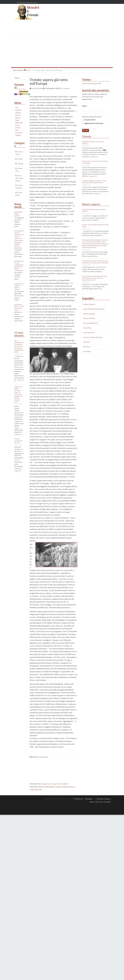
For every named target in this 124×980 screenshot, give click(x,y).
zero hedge (87, 351)
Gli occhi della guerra (90, 323)
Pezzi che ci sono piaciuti (19, 178)
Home (28, 70)
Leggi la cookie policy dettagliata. (100, 802)
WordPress (78, 799)
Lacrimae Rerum (89, 333)
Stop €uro (87, 347)
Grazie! (18, 128)
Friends (21, 164)
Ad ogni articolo (89, 120)
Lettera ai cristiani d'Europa (93, 337)
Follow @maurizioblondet (91, 84)
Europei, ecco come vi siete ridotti (54, 784)
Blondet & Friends (33, 11)
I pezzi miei (44, 757)
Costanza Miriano (89, 314)
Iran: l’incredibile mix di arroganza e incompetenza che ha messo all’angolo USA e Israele (19, 346)
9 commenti (66, 88)
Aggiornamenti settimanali (93, 123)
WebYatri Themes (103, 799)
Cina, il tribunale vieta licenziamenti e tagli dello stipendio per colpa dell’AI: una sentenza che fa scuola (95, 278)
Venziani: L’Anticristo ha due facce (18, 441)
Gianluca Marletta (89, 318)
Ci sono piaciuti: (19, 334)
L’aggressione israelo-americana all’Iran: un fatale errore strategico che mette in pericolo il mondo (18, 394)
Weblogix (88, 799)
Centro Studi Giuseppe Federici (94, 309)
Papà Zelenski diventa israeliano (18, 214)
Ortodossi (87, 342)
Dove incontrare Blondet (19, 133)
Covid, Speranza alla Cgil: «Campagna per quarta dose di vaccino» (19, 265)
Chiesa (20, 159)
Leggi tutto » (18, 434)
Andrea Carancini (89, 304)
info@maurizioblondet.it (28, 2)
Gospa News (87, 328)
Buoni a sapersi (91, 204)
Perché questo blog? (18, 118)
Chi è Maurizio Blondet (18, 110)
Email (85, 106)
